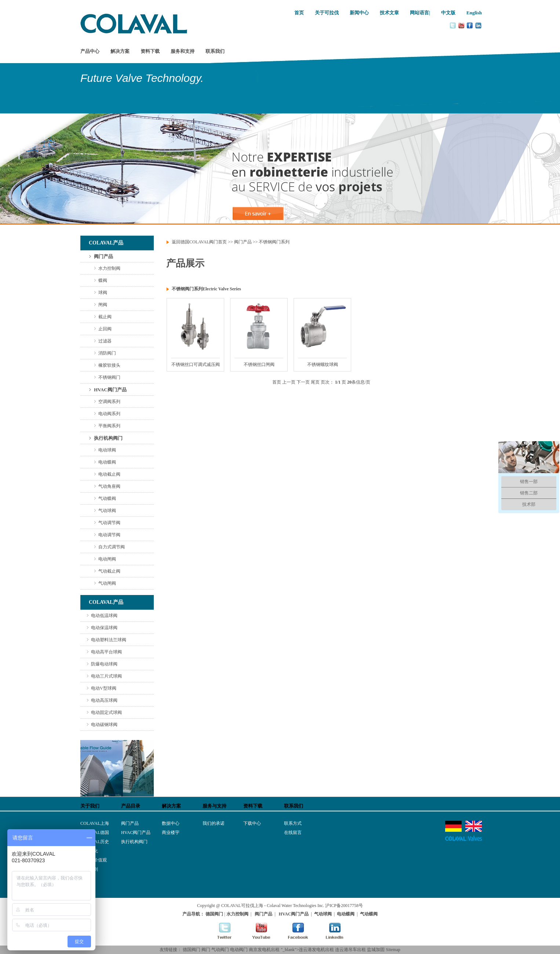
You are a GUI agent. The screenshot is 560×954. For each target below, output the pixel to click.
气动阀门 (220, 950)
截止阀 (105, 317)
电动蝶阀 (107, 462)
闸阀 (103, 305)
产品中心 (90, 51)
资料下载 (150, 51)
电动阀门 (239, 950)
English (474, 13)
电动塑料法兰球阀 (109, 640)
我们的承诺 (214, 823)
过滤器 (105, 341)
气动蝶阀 (107, 498)
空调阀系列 (109, 402)
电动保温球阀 (104, 628)
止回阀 (105, 329)
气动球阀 (107, 511)
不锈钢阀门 (109, 377)
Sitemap (393, 950)
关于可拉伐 (327, 13)
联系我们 (215, 51)
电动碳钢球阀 (104, 725)
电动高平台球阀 (106, 652)
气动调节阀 (109, 523)
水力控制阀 (109, 268)
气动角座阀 (109, 486)
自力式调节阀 (112, 547)
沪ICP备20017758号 (344, 906)
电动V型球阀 (104, 688)
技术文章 (389, 13)
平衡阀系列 (109, 426)
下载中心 (252, 823)
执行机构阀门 (108, 438)
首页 (299, 13)
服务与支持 (214, 806)
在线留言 (293, 833)
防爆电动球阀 (104, 664)
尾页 (315, 382)
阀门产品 (103, 256)
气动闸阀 (107, 583)
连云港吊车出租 (350, 950)
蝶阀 (103, 280)
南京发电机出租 (264, 950)
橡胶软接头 (109, 365)
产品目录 (131, 806)
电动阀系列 (109, 414)
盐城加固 (376, 950)
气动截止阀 (109, 571)
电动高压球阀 (104, 700)
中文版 (448, 13)
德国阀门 (192, 950)
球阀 (103, 293)
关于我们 (90, 806)
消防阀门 (107, 353)
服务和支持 (183, 51)
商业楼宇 (171, 833)
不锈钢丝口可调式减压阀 (196, 364)
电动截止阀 (109, 474)
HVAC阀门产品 (110, 390)
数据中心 (171, 823)
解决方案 (120, 51)
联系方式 (293, 823)
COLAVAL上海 (95, 823)
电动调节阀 (109, 535)
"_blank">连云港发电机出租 (307, 950)
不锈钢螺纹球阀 (323, 364)
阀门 (206, 950)
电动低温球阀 (104, 616)
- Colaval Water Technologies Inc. (294, 906)
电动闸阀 (107, 559)
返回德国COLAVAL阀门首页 (199, 242)
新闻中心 (359, 13)
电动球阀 (107, 450)
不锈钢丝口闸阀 (259, 364)
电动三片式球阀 (106, 676)
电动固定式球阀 (106, 712)
